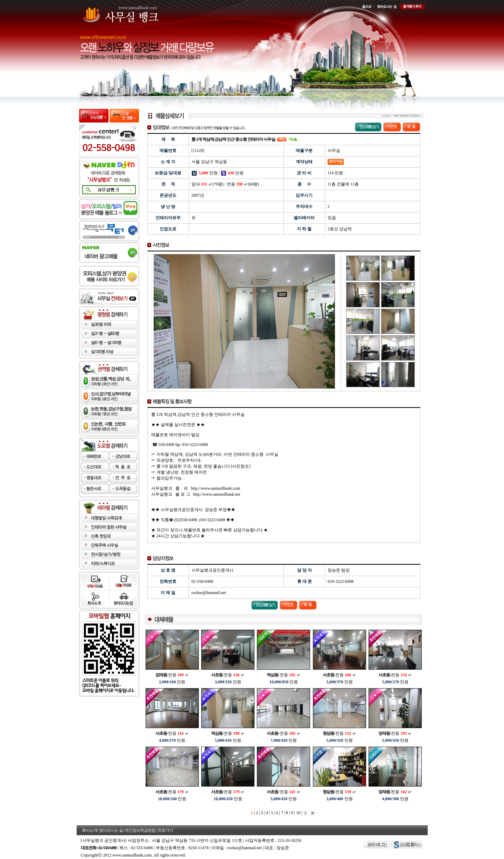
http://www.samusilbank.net (217, 494)
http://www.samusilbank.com (216, 488)
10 (298, 813)
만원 (172, 682)
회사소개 (90, 830)
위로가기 (165, 830)
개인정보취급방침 (140, 830)
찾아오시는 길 (111, 830)
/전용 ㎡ (172, 675)
